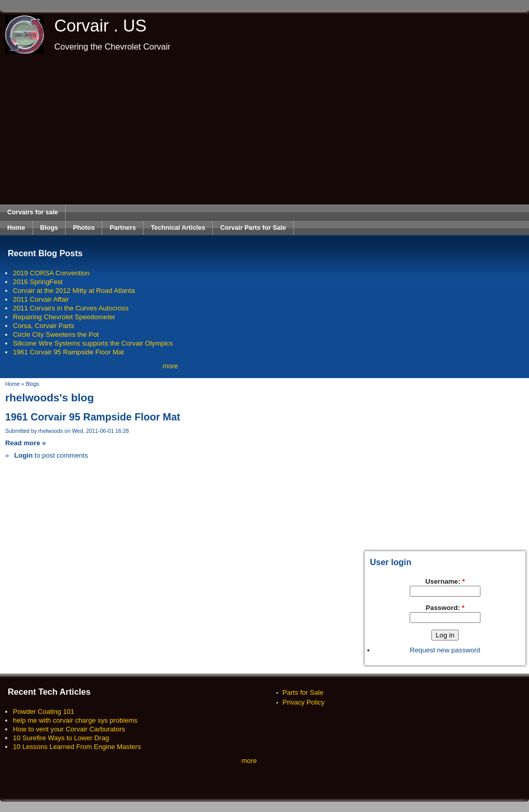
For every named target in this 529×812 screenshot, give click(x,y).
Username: (445, 581)
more (170, 366)
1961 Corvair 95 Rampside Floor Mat (68, 352)
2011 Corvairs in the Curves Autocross (71, 308)
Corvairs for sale (33, 212)
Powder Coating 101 (44, 712)
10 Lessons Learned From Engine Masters (77, 747)
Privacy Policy (304, 702)
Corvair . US (100, 26)
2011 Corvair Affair (41, 299)
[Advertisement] (265, 129)
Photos (84, 228)
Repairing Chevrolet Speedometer (64, 317)
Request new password (445, 650)
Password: (445, 608)
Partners (123, 228)
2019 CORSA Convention (51, 273)
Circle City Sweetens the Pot (56, 334)
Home (16, 228)
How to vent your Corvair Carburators (69, 729)
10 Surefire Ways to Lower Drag (61, 738)
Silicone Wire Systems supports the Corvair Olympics (93, 343)
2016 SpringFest (38, 282)
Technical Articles (178, 228)
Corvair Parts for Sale (253, 228)
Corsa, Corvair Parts (44, 326)
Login (23, 455)
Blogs (49, 228)
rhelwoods (51, 431)
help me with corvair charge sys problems (75, 720)
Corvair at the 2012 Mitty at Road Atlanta (74, 291)
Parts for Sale (303, 692)
